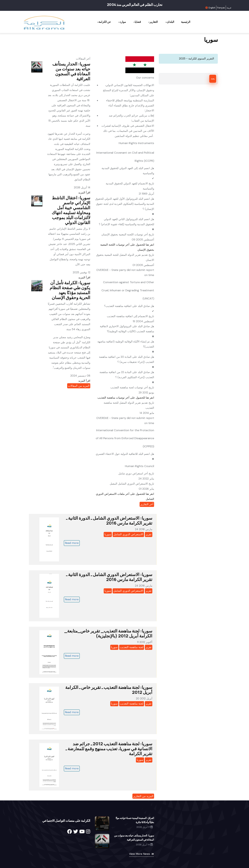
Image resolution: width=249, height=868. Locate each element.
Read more (72, 543)
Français (221, 8)
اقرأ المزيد (84, 192)
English (212, 8)
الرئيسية (186, 22)
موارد (121, 22)
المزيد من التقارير (143, 796)
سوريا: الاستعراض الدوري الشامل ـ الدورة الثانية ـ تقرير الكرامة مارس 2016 (109, 520)
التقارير (153, 22)
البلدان (169, 22)
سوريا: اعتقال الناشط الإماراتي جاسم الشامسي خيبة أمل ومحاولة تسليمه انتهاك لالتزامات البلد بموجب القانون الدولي (71, 210)
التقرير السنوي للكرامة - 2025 (197, 58)
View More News (139, 854)
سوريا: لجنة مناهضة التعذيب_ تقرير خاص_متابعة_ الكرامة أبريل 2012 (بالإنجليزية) (108, 633)
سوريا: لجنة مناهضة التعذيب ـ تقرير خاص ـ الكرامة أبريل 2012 (109, 690)
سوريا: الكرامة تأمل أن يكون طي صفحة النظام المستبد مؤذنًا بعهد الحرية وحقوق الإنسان (70, 290)
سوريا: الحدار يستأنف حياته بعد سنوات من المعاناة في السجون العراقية (71, 71)
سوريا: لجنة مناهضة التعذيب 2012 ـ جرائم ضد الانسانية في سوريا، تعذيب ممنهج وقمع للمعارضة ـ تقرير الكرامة (109, 749)
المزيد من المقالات (79, 386)
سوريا (108, 534)
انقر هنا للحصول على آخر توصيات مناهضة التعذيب (126, 398)
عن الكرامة (103, 22)
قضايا (136, 22)
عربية (229, 8)
